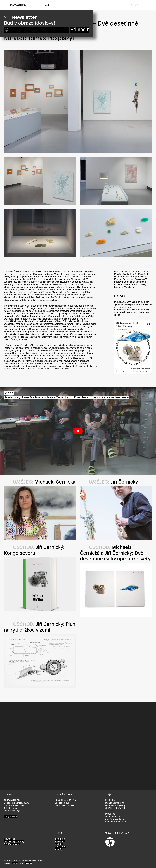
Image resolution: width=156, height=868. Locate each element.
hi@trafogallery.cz (13, 810)
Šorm (15, 863)
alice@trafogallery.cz (116, 819)
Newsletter (10, 839)
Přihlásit (80, 29)
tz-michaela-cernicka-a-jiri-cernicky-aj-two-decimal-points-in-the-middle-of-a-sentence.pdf (133, 304)
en (151, 5)
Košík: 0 (134, 5)
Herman (29, 863)
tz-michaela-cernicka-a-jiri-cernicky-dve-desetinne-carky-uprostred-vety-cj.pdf (133, 312)
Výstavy (49, 5)
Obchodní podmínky (14, 841)
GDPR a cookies (12, 844)
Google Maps (11, 816)
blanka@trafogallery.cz (117, 805)
